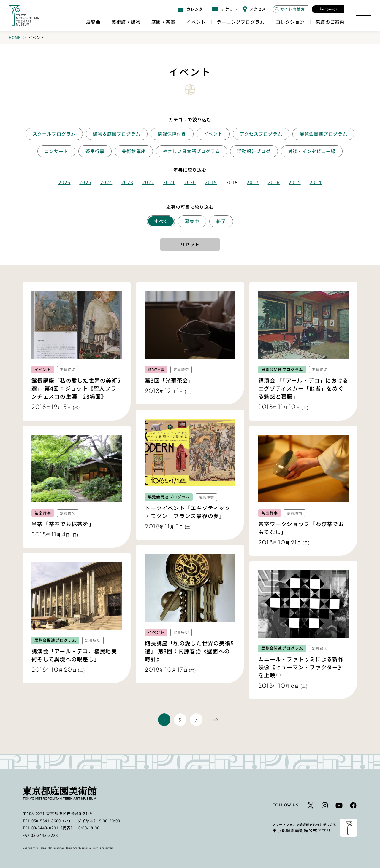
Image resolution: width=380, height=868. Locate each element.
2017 (253, 182)
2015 (294, 182)
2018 (232, 182)
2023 (127, 182)
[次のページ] (216, 720)
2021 (169, 182)
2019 (211, 182)
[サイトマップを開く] (364, 15)
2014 (316, 182)
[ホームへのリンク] (24, 15)
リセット (190, 244)
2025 (85, 182)
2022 (148, 182)
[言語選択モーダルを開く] (328, 9)
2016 (274, 182)
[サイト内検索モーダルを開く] (290, 9)
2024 (106, 182)
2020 (190, 182)
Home (15, 37)
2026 (64, 182)
